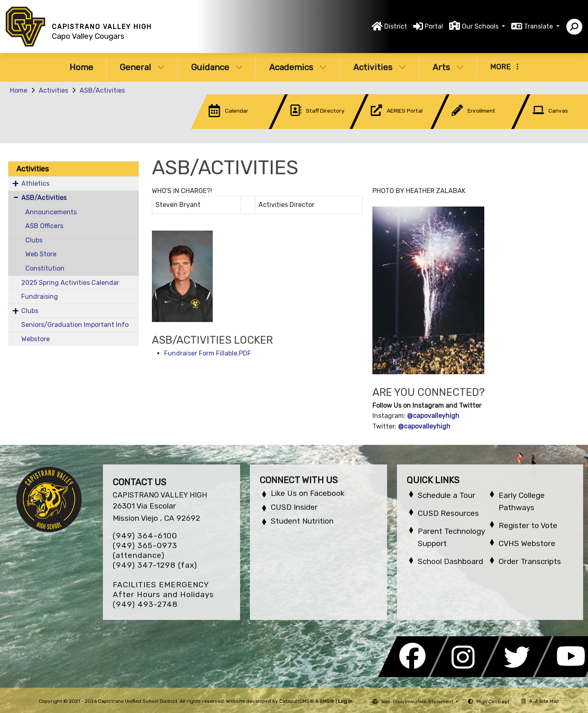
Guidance (217, 67)
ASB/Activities (102, 90)
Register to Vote (528, 525)
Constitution (45, 268)
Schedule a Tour (447, 495)
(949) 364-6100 (145, 536)
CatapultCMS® (297, 701)
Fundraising (40, 297)
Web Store (41, 254)
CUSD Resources (448, 513)
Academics (298, 67)
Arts (448, 67)
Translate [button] (539, 26)
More (504, 67)
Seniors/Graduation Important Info (75, 325)
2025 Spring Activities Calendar (70, 283)
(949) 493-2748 (145, 604)
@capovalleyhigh (433, 416)
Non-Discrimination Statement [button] (418, 702)
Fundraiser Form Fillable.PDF (208, 353)
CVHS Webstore (527, 543)
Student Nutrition (302, 521)
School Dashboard (450, 561)
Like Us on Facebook (307, 493)
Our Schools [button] (481, 26)
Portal (434, 26)
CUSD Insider (294, 507)
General (142, 67)
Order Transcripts (530, 561)
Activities (380, 67)
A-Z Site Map (540, 701)
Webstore (36, 339)
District (396, 26)
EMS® (327, 701)
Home (81, 67)
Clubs (34, 240)
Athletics (35, 183)
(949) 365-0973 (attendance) (145, 550)
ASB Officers (44, 226)
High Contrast (493, 702)
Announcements (51, 212)
